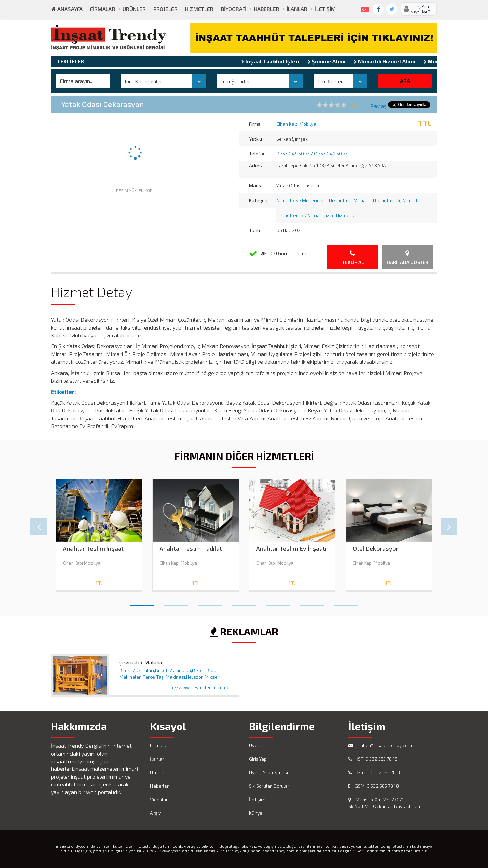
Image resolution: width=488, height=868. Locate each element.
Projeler (165, 9)
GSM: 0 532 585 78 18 (374, 786)
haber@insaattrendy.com (380, 745)
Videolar (159, 799)
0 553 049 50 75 (293, 154)
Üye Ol (256, 745)
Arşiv (155, 813)
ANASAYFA (67, 9)
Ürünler (134, 9)
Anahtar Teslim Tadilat (191, 548)
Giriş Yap (258, 759)
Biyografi (234, 9)
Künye (256, 813)
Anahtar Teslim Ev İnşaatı (291, 548)
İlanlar (297, 9)
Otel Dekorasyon (376, 548)
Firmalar (103, 9)
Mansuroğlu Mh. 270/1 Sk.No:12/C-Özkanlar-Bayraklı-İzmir (386, 803)
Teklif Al (353, 258)
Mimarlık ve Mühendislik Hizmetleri (314, 200)
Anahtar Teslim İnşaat (93, 548)
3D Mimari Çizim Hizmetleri (329, 215)
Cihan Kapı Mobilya (296, 124)
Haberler (267, 9)
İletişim (325, 9)
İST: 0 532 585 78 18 (373, 759)
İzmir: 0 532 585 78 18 (375, 772)
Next (449, 527)
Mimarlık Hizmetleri (374, 200)
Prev (39, 527)
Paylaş (379, 106)
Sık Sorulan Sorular (269, 786)
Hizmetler (199, 9)
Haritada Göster (408, 258)
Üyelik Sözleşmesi (269, 772)
